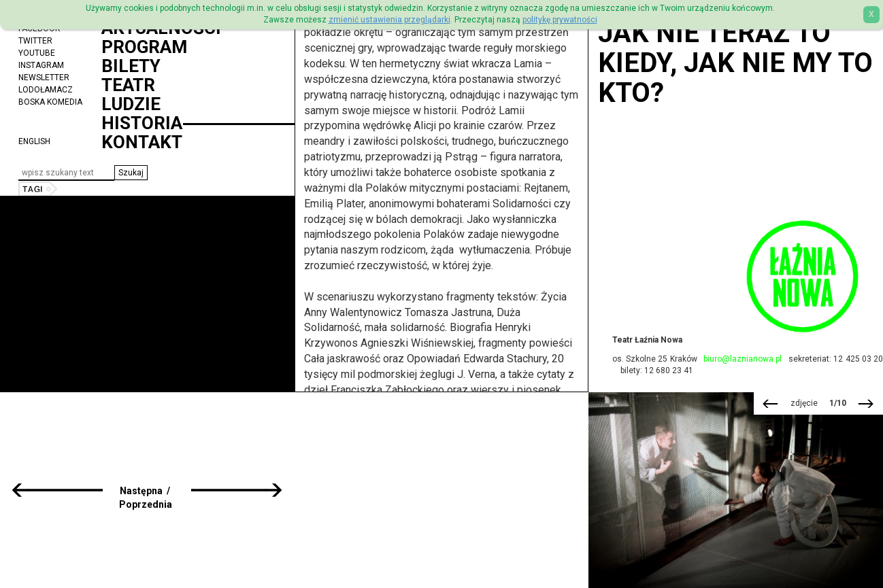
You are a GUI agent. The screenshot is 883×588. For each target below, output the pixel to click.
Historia (142, 123)
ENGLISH (34, 141)
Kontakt (142, 142)
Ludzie (131, 104)
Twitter (35, 41)
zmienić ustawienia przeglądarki (389, 20)
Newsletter (44, 77)
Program (144, 47)
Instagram (41, 65)
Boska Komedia (50, 102)
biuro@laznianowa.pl (743, 359)
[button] (131, 173)
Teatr (128, 85)
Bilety (131, 66)
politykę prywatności (560, 20)
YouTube (37, 53)
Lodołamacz (46, 90)
